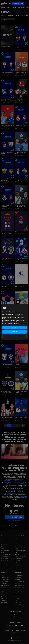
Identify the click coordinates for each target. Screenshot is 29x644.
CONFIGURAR (14, 336)
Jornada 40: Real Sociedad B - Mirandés (7, 100)
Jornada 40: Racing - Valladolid (7, 206)
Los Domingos (17, 539)
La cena (16, 541)
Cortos (3, 549)
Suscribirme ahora (18, 3)
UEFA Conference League (14, 485)
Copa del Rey (8, 482)
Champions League (20, 482)
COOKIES (14, 633)
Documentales (4, 564)
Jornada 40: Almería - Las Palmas (7, 179)
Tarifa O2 (16, 601)
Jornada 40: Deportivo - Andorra (7, 286)
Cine (9, 7)
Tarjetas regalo (18, 603)
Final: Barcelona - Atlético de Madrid (6, 233)
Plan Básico (17, 593)
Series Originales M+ (5, 554)
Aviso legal (17, 630)
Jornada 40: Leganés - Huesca (8, 365)
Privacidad (23, 630)
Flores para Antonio (19, 547)
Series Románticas (5, 556)
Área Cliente (17, 579)
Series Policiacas (5, 558)
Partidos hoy (4, 601)
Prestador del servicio (8, 630)
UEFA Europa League (13, 484)
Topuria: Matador (5, 593)
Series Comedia (5, 560)
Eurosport (3, 597)
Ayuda (14, 615)
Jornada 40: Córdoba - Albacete (8, 73)
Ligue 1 (6, 46)
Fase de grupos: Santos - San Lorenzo (21, 418)
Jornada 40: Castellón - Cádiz (21, 47)
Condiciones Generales (19, 581)
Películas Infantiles (5, 551)
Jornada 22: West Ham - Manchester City (21, 73)
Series (3, 7)
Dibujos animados (18, 562)
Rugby (2, 591)
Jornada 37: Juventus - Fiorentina (21, 259)
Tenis (2, 589)
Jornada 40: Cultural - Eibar (21, 126)
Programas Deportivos (19, 564)
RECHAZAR (14, 328)
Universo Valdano (5, 585)
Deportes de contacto (6, 595)
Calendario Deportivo (6, 599)
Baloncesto (4, 587)
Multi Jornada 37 (20, 232)
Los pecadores (18, 543)
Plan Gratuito (17, 595)
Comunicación (18, 604)
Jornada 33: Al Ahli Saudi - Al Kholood (20, 206)
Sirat (16, 545)
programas (10, 493)
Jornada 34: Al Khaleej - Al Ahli (21, 392)
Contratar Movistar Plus (19, 585)
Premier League (20, 481)
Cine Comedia (4, 545)
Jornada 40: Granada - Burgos (21, 179)
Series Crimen (4, 562)
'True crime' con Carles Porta (21, 556)
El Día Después (4, 583)
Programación (4, 603)
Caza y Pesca (17, 566)
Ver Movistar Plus (18, 576)
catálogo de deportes (17, 490)
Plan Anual (17, 597)
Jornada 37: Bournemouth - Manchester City (19, 365)
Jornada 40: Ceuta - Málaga (7, 153)
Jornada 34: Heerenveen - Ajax (20, 286)
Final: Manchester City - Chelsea (7, 126)
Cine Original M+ (5, 541)
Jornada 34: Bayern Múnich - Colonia (20, 100)
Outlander (17, 549)
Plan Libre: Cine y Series (20, 591)
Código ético (17, 583)
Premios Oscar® (18, 560)
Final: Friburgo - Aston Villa (7, 418)
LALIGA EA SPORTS (13, 479)
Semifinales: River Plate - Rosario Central (8, 259)
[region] (14, 322)
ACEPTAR (15, 332)
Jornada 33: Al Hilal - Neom (21, 153)
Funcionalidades (18, 578)
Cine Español (4, 543)
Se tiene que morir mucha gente (20, 552)
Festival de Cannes (18, 558)
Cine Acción (4, 547)
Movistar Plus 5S (18, 568)
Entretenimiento (5, 566)
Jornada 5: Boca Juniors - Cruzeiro (6, 392)
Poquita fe (17, 554)
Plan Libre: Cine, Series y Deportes (20, 588)
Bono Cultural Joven (19, 599)
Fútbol (14, 7)
